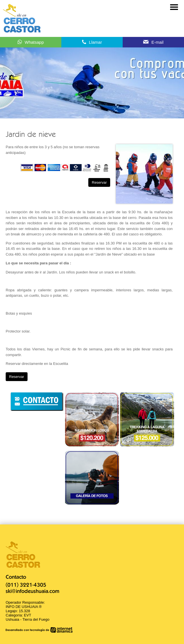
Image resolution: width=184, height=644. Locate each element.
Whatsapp (34, 42)
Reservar (99, 182)
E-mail (157, 42)
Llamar (95, 42)
